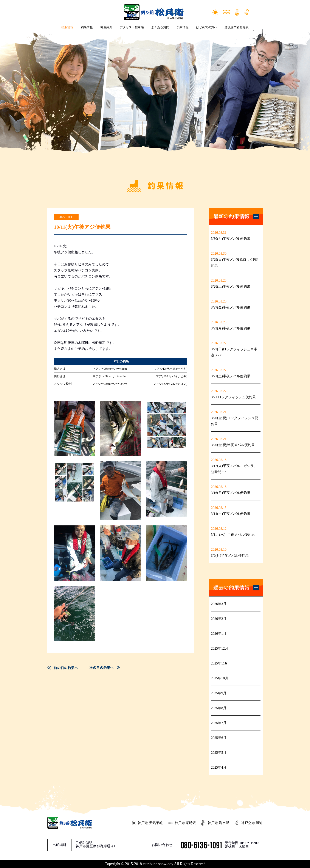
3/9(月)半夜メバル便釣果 (230, 555)
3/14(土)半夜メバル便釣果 (231, 514)
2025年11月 (219, 663)
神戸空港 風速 (252, 823)
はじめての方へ (207, 27)
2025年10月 (220, 678)
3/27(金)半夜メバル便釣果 (231, 307)
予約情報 (183, 27)
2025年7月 (219, 723)
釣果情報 (87, 27)
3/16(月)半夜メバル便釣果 (231, 493)
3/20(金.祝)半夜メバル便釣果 (233, 445)
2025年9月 (219, 693)
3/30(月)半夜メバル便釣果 (231, 239)
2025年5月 (219, 753)
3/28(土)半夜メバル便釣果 (231, 286)
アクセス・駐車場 (132, 27)
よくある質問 (160, 27)
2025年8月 (219, 708)
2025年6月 (219, 738)
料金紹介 (106, 27)
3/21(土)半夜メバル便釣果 (231, 376)
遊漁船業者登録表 (237, 27)
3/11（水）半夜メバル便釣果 (233, 535)
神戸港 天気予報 (150, 823)
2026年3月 (219, 604)
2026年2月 (219, 619)
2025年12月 (220, 648)
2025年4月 (219, 767)
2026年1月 (219, 634)
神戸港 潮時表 (185, 823)
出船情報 (67, 27)
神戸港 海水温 (219, 823)
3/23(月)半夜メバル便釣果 (231, 328)
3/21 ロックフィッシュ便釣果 (233, 397)
